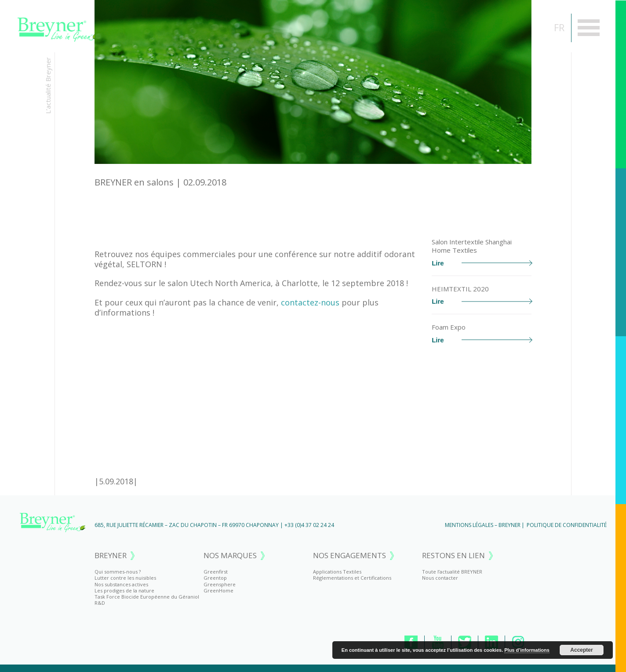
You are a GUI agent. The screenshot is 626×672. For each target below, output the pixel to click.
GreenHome (218, 590)
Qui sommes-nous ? (118, 572)
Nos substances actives (121, 584)
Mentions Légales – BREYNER (483, 525)
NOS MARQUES (230, 556)
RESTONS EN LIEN (453, 556)
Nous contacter (440, 578)
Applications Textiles (337, 572)
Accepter (581, 650)
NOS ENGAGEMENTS (349, 556)
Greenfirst (216, 572)
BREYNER (111, 556)
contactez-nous (310, 302)
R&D (100, 603)
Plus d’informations (527, 650)
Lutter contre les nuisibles (125, 578)
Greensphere (220, 584)
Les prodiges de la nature (124, 590)
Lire (482, 263)
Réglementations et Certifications (352, 578)
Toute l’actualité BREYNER (452, 572)
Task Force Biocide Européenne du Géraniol (147, 597)
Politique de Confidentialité (567, 525)
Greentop (215, 578)
